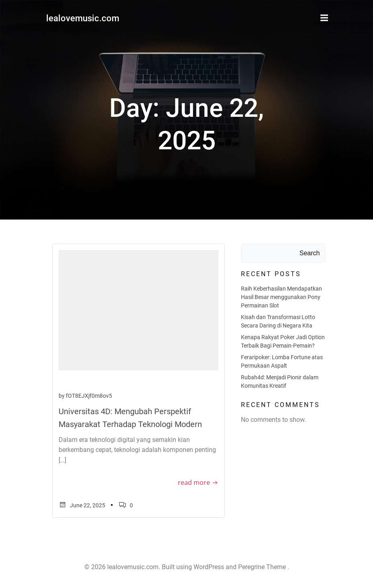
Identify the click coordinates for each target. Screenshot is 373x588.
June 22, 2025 (82, 506)
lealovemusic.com (83, 18)
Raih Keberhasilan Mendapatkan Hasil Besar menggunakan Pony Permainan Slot (281, 297)
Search (310, 253)
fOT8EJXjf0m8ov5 (89, 396)
